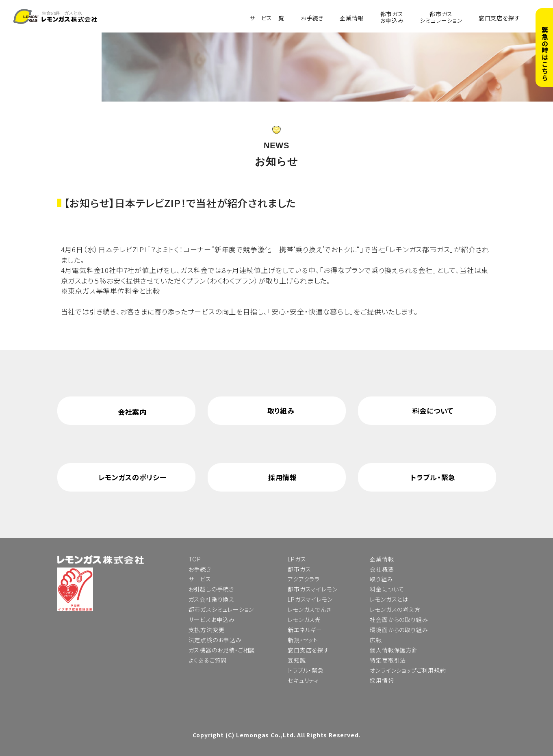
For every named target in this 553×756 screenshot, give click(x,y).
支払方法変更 (207, 630)
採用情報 (283, 477)
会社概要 (382, 569)
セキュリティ (303, 680)
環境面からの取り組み (399, 630)
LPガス (297, 559)
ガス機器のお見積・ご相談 (222, 650)
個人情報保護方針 (394, 650)
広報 (376, 640)
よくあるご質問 (208, 660)
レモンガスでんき (309, 609)
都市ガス (299, 569)
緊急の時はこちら (545, 54)
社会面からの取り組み (399, 620)
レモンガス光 (304, 620)
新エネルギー (305, 630)
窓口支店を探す (499, 17)
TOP (195, 559)
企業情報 (352, 17)
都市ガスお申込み (392, 17)
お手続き (312, 17)
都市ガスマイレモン (312, 589)
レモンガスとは (389, 599)
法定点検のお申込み (215, 640)
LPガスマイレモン (310, 599)
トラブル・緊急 (433, 477)
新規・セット (303, 640)
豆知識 (297, 660)
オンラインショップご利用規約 (408, 670)
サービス (200, 579)
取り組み (281, 410)
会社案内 (132, 412)
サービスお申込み (212, 620)
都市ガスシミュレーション (441, 17)
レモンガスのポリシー (132, 477)
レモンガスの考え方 (395, 609)
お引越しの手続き (211, 589)
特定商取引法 (388, 660)
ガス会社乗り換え (211, 599)
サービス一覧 (267, 17)
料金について (433, 410)
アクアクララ (304, 579)
